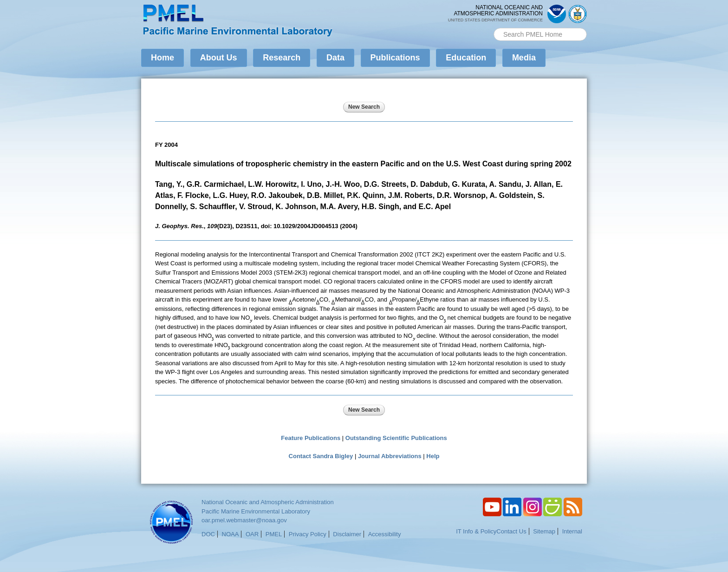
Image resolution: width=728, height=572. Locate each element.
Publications (395, 58)
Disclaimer (347, 534)
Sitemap (544, 531)
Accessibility (385, 534)
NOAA (231, 534)
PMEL (274, 534)
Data (335, 58)
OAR (252, 534)
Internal (572, 531)
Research (282, 58)
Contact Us (511, 531)
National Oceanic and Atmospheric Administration (268, 502)
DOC (208, 534)
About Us (219, 58)
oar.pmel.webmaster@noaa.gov (244, 520)
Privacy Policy (308, 534)
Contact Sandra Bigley (321, 456)
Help (433, 456)
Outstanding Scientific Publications (396, 438)
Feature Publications (311, 438)
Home (162, 58)
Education (466, 58)
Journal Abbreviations (390, 456)
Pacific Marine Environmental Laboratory (256, 511)
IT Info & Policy (476, 531)
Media (524, 58)
